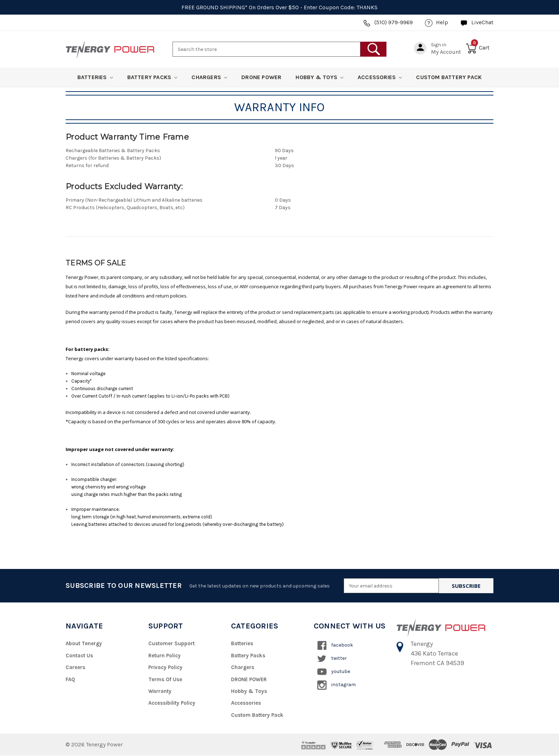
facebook (335, 646)
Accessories (380, 77)
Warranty (160, 691)
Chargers (209, 77)
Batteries (95, 77)
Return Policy (165, 656)
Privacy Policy (166, 667)
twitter (332, 659)
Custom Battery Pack (449, 77)
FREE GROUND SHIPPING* (214, 7)
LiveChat (482, 22)
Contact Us (79, 656)
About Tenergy (84, 643)
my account (446, 52)
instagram (337, 685)
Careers (75, 667)
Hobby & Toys (319, 77)
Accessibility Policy (172, 703)
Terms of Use (165, 679)
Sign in (439, 45)
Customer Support (171, 643)
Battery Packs (152, 77)
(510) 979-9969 (394, 22)
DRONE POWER (261, 77)
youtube (334, 672)
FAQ (70, 679)
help (442, 22)
